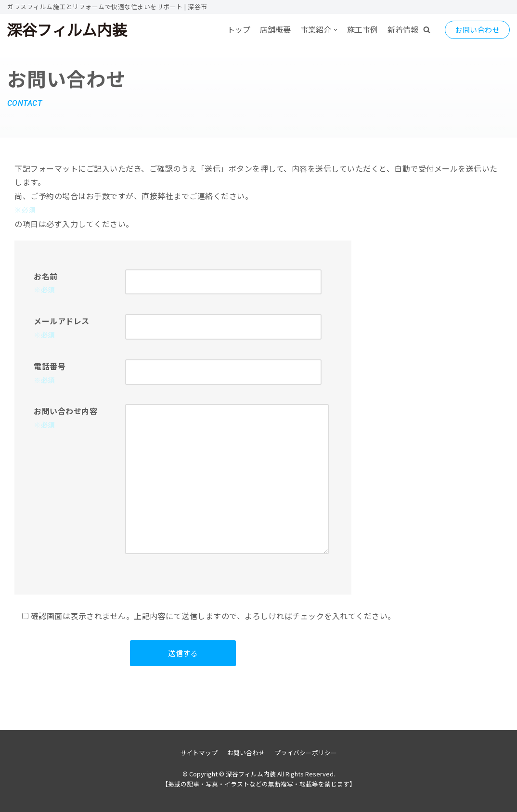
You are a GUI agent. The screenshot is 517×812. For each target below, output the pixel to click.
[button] (427, 30)
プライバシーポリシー (306, 753)
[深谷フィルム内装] (67, 30)
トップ (239, 29)
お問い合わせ (477, 30)
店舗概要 (275, 29)
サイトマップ (199, 753)
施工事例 (362, 29)
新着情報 (403, 29)
